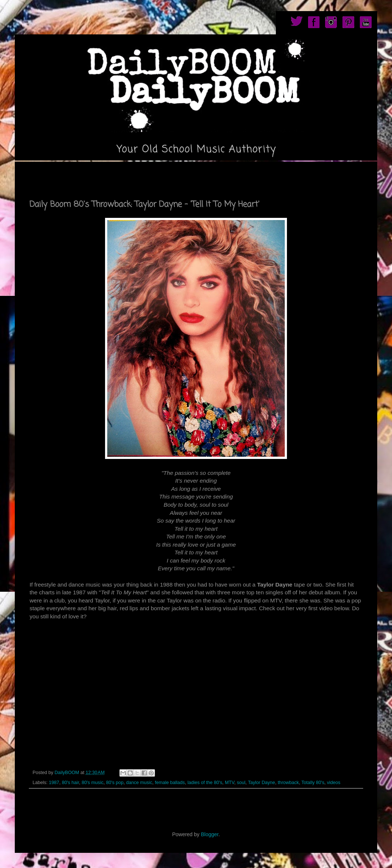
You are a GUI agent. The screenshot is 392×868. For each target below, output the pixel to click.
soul (241, 783)
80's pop (115, 783)
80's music (93, 783)
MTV (229, 783)
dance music (139, 783)
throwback (288, 783)
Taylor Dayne (261, 783)
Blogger (209, 834)
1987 (54, 783)
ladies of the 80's (205, 783)
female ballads (170, 783)
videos (334, 783)
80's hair (70, 783)
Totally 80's (313, 783)
